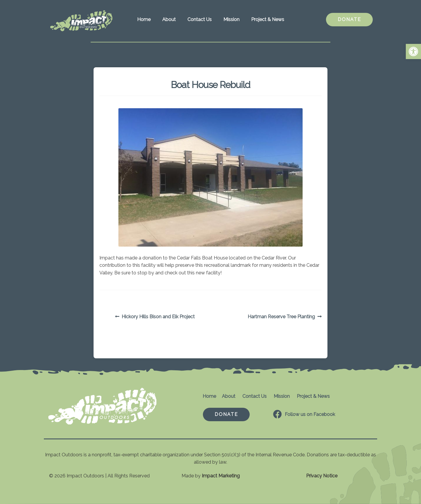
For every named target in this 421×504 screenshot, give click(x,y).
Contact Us (200, 19)
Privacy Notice (322, 476)
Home (144, 19)
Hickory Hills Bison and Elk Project (158, 317)
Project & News (268, 19)
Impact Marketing (221, 476)
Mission (231, 19)
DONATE (349, 19)
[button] (413, 51)
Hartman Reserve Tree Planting (281, 317)
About (169, 19)
